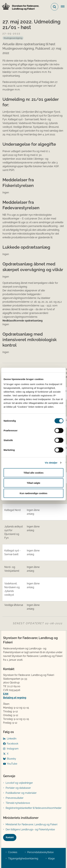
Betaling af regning (15, 698)
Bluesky (11, 759)
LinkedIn (12, 739)
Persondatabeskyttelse (40, 852)
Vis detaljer (51, 463)
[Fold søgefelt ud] (55, 7)
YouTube (12, 764)
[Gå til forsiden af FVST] (20, 7)
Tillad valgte (33, 483)
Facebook (13, 744)
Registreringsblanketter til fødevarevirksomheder (34, 808)
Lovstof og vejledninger (19, 783)
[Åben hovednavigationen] (64, 7)
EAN (6, 694)
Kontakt (10, 837)
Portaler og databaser (18, 788)
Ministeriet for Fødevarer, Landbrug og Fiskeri (31, 824)
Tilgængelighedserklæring (23, 859)
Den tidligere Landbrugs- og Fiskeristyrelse (30, 829)
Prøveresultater (15, 798)
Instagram (13, 749)
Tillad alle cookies (33, 473)
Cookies (13, 852)
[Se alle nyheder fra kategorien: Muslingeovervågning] (13, 38)
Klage (51, 859)
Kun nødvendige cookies (33, 493)
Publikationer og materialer (21, 793)
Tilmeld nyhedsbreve (18, 803)
